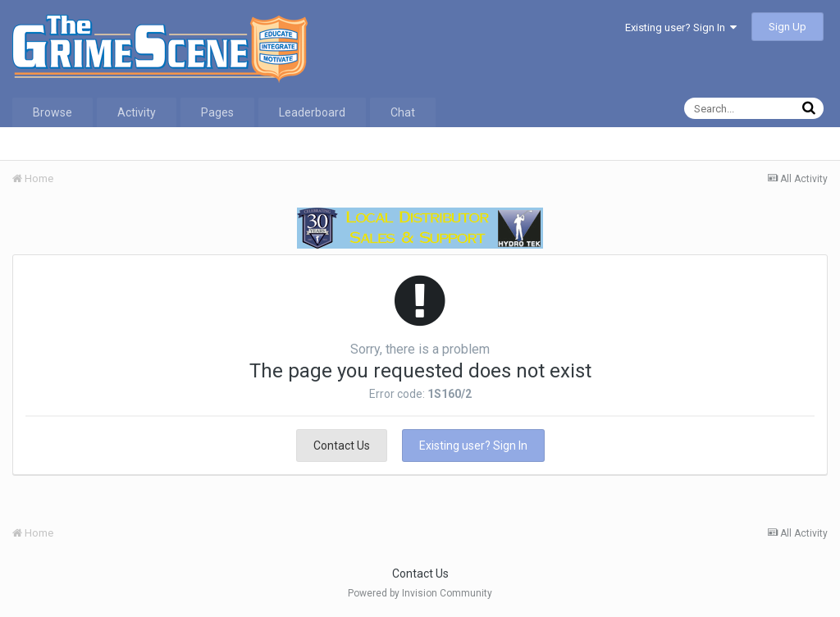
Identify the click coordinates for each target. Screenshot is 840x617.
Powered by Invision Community (420, 593)
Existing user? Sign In (681, 27)
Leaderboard (312, 112)
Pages (217, 112)
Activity (137, 112)
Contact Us (342, 446)
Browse (52, 112)
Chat (403, 112)
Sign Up (787, 27)
